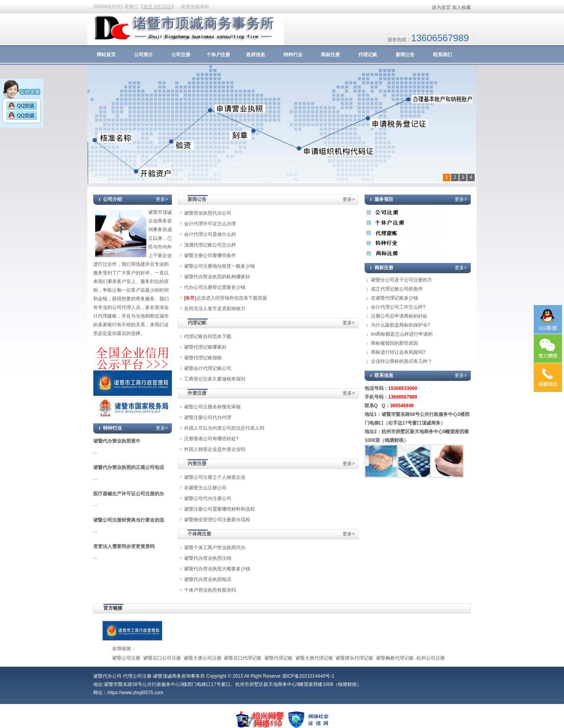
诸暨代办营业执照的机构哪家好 (217, 277)
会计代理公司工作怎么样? (398, 307)
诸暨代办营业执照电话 (208, 579)
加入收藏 (461, 7)
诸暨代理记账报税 (203, 358)
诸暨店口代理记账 (243, 658)
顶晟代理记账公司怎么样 (210, 245)
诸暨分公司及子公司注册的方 (402, 280)
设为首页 (441, 7)
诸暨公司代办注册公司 (208, 498)
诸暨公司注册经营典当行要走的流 (129, 520)
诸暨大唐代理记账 (314, 658)
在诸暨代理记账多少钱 (394, 298)
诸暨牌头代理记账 (354, 658)
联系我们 (442, 55)
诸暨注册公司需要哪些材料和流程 (219, 509)
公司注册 (181, 55)
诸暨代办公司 (107, 676)
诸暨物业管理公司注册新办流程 (217, 520)
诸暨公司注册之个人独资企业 (215, 477)
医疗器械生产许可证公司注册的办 (129, 494)
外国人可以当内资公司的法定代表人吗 (224, 428)
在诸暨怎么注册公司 (205, 488)
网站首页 (106, 55)
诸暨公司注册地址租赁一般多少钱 (219, 266)
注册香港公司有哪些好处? (211, 439)
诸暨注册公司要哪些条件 (210, 256)
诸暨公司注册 (126, 658)
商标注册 (330, 55)
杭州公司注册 (431, 658)
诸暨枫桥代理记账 (395, 658)
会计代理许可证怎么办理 (210, 224)
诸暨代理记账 (278, 658)
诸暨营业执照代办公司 (208, 213)
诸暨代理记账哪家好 (205, 347)
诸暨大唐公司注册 (203, 658)
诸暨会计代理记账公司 (208, 368)
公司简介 (144, 55)
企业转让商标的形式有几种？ (402, 361)
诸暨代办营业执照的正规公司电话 (129, 467)
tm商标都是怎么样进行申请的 (402, 334)
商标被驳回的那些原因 (394, 343)
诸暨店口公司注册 (162, 658)
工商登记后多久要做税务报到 (215, 379)
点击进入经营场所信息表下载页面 (226, 298)
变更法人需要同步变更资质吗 (124, 546)
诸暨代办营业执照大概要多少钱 (217, 569)
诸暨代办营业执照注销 (208, 558)
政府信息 (256, 55)
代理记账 (368, 55)
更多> (162, 199)
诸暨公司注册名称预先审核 (212, 407)
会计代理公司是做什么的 (210, 234)
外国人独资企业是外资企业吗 (215, 449)
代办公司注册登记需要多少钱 (215, 287)
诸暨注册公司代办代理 (208, 417)
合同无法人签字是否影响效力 (215, 309)
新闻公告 (405, 55)
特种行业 (293, 55)
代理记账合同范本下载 (208, 336)
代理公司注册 (137, 676)
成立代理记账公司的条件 (397, 289)
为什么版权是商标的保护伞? (401, 325)
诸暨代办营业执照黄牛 (117, 441)
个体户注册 (218, 55)
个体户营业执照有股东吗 (210, 590)
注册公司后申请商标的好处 (399, 316)
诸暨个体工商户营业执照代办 (215, 548)
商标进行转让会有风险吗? (398, 352)
